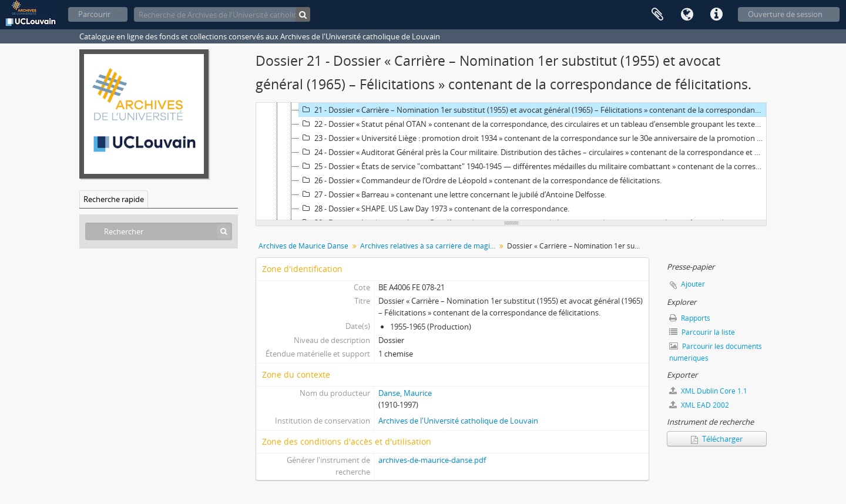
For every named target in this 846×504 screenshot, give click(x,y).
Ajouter (693, 284)
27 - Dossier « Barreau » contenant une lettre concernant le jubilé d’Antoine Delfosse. (453, 194)
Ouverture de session (785, 14)
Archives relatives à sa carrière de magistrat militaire (429, 246)
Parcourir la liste (702, 332)
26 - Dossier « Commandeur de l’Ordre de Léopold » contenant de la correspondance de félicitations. (480, 180)
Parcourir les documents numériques (716, 352)
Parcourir (94, 14)
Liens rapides (716, 15)
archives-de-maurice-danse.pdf (432, 460)
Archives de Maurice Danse (303, 246)
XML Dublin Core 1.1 (708, 391)
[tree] (511, 162)
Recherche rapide (114, 199)
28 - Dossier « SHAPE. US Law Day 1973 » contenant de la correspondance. (434, 209)
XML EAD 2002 (699, 405)
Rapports (690, 318)
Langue (687, 15)
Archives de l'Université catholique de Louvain (458, 421)
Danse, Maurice (405, 393)
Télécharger (717, 439)
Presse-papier (657, 15)
